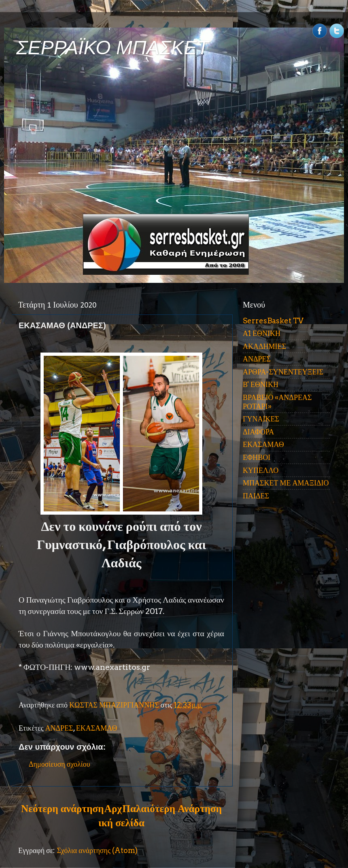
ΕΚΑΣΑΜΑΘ (97, 728)
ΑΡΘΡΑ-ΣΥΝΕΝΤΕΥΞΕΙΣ (283, 372)
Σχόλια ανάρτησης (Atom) (97, 850)
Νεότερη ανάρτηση (62, 808)
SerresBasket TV (273, 321)
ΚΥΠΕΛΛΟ (261, 470)
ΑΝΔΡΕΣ (59, 728)
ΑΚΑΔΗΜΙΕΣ (264, 346)
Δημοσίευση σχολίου (59, 764)
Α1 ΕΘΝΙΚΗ (262, 333)
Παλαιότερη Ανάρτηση (172, 808)
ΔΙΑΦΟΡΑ (258, 432)
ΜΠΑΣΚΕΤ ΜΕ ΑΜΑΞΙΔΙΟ (286, 483)
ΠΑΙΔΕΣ (256, 496)
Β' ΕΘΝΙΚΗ (261, 384)
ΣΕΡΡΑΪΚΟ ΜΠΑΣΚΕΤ (112, 48)
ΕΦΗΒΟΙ (257, 457)
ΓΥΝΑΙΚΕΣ (261, 419)
